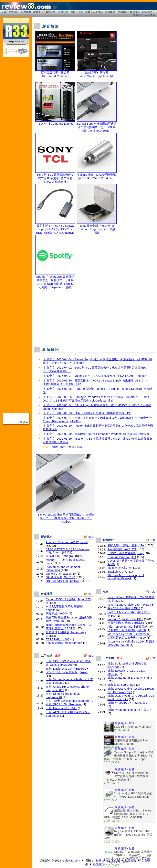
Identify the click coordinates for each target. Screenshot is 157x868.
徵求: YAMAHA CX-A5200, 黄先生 (129, 703)
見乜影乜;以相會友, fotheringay (66, 632)
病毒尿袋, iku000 (57, 613)
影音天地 (26, 12)
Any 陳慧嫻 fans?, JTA (122, 549)
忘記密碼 (150, 15)
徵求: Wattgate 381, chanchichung (130, 678)
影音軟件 (38, 12)
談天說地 (63, 12)
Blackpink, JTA (117, 572)
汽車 (80, 12)
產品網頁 (122, 12)
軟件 (63, 447)
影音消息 (14, 12)
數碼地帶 (51, 12)
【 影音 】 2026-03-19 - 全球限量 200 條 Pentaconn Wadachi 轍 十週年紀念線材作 (96, 434)
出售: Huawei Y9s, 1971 (61, 708)
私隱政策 (99, 864)
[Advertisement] (95, 315)
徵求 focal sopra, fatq (121, 685)
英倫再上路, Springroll (60, 556)
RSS (91, 537)
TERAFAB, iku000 (58, 639)
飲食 (88, 12)
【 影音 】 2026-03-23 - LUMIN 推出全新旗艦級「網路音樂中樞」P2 (87, 413)
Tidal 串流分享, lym (120, 568)
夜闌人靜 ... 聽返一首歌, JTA (126, 545)
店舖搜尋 (110, 12)
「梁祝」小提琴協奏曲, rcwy (126, 553)
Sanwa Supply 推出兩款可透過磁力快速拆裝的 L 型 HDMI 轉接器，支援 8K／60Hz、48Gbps (66, 517)
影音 (55, 447)
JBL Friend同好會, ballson (63, 581)
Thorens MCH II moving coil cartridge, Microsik (126, 577)
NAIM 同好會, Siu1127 (60, 577)
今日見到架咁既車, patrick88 (126, 623)
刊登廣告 (131, 861)
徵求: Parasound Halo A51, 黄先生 (130, 710)
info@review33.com (107, 861)
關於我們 (147, 12)
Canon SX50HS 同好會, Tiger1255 (68, 599)
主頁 (4, 12)
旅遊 (73, 12)
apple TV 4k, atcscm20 (61, 574)
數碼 (72, 447)
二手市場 (98, 12)
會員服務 (135, 12)
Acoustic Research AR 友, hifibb (67, 542)
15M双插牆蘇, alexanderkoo (64, 643)
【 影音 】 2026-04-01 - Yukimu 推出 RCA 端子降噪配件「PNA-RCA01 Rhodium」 (96, 376)
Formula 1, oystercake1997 (125, 619)
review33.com (71, 861)
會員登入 (138, 15)
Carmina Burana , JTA (122, 557)
